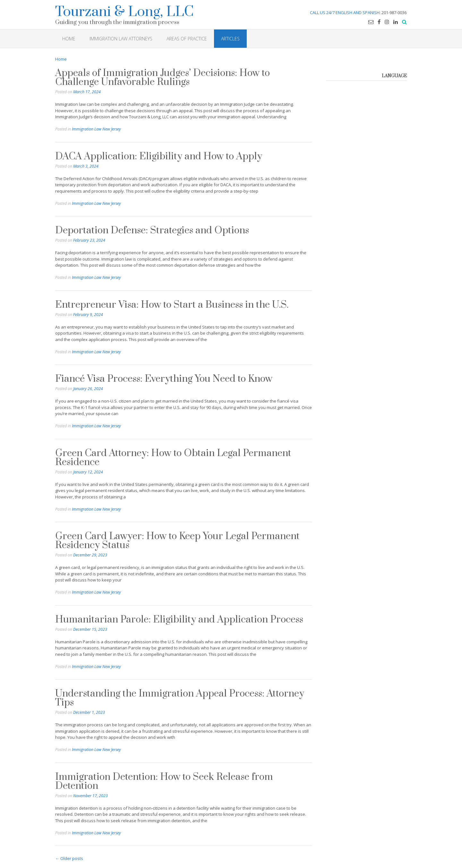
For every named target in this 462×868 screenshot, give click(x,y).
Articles (230, 39)
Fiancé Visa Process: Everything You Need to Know (164, 379)
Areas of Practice (187, 39)
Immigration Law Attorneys (121, 39)
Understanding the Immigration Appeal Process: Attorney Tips (180, 698)
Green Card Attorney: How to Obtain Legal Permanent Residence (173, 458)
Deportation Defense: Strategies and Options (152, 230)
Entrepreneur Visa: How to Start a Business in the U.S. (172, 305)
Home (61, 59)
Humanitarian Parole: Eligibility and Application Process (179, 620)
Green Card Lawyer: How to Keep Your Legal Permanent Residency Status (177, 541)
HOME (69, 39)
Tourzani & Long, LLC (124, 11)
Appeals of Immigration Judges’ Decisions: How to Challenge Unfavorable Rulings (163, 78)
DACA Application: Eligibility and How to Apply (159, 156)
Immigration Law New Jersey (96, 129)
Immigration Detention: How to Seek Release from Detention (164, 781)
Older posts (69, 858)
